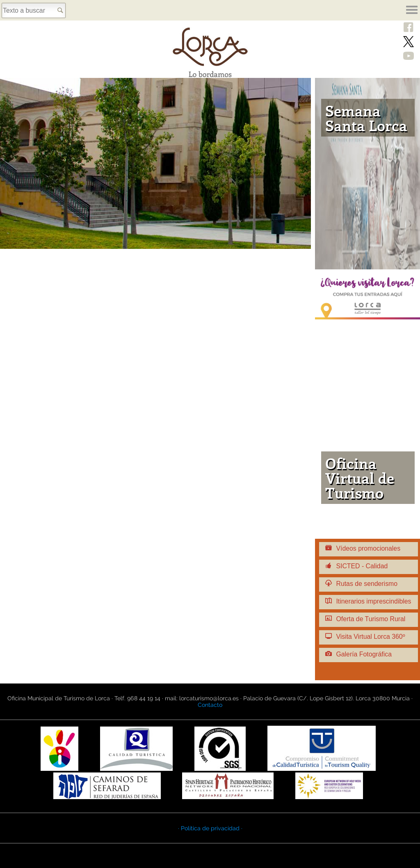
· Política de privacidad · (210, 828)
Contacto (210, 705)
